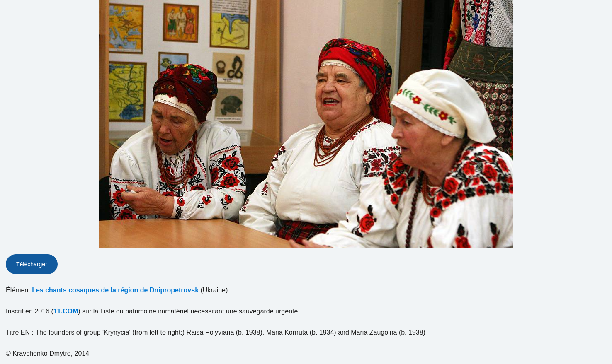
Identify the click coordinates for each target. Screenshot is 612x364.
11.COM (66, 311)
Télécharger (32, 264)
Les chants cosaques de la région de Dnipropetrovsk (115, 290)
